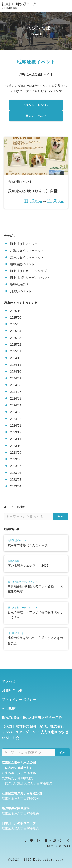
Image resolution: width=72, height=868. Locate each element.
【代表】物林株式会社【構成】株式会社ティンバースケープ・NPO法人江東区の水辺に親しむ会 (35, 732)
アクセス (9, 681)
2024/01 (16, 426)
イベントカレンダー (36, 105)
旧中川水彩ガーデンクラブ (28, 271)
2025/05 (16, 324)
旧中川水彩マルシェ (24, 244)
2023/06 (16, 473)
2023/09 (16, 453)
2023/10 (16, 446)
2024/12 (16, 358)
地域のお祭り (19, 284)
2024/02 (16, 419)
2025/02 (16, 345)
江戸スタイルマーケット (27, 258)
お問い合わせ (12, 690)
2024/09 (16, 378)
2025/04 (16, 331)
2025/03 (16, 338)
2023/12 (16, 432)
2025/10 (16, 311)
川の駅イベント (21, 291)
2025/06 (16, 318)
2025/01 (16, 351)
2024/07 (16, 392)
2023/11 (16, 439)
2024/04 (16, 405)
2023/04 (16, 486)
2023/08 (16, 459)
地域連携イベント (22, 264)
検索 (61, 516)
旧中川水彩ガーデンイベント (30, 278)
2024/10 (16, 372)
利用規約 (9, 708)
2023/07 (16, 466)
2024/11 (16, 365)
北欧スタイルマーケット (27, 251)
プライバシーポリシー (19, 699)
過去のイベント (36, 116)
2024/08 (16, 385)
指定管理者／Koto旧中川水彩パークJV (32, 717)
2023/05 (16, 480)
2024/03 (16, 412)
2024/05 (16, 399)
